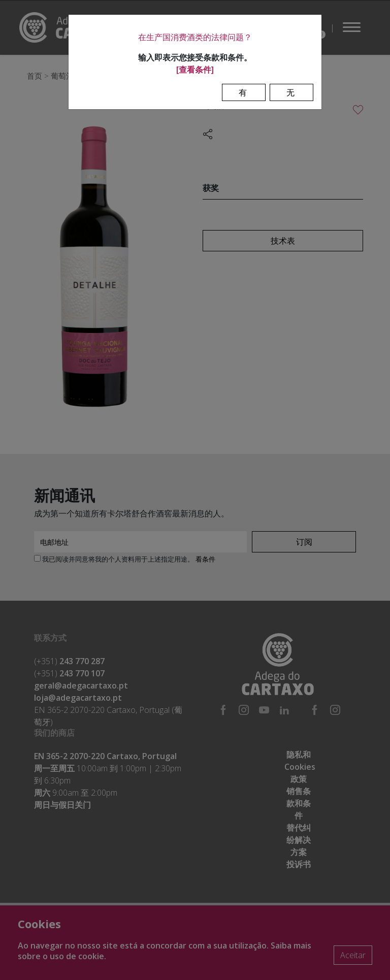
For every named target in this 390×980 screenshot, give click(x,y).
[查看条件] (195, 70)
